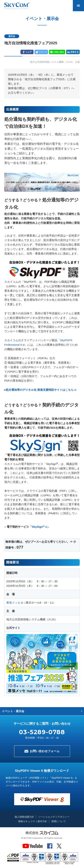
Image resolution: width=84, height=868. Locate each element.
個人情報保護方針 (24, 817)
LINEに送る (59, 52)
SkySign (38, 527)
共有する (75, 52)
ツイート (43, 52)
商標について (59, 821)
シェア (29, 52)
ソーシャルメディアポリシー (54, 817)
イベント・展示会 (13, 711)
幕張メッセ (13, 603)
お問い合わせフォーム (45, 751)
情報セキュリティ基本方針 (33, 821)
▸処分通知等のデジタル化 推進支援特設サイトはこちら (39, 390)
